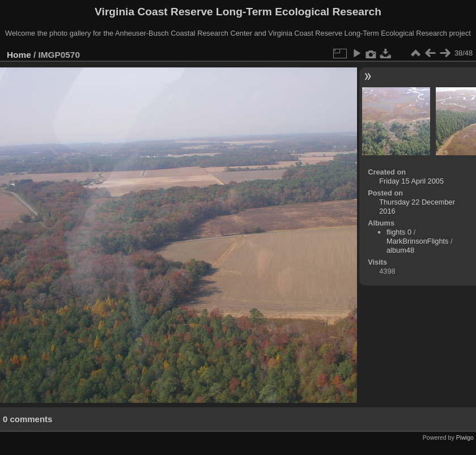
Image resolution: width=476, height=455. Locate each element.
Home (19, 55)
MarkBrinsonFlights (418, 241)
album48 (400, 250)
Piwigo (465, 437)
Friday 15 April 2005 (411, 181)
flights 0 (399, 232)
